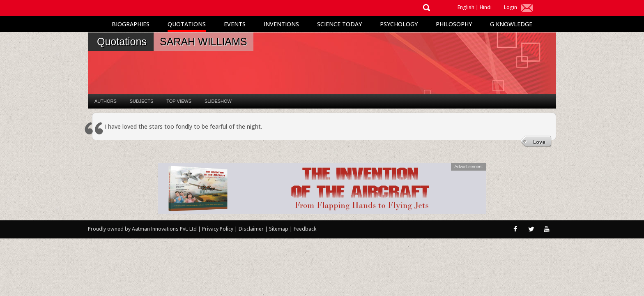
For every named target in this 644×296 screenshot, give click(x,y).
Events (235, 24)
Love (539, 142)
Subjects (141, 101)
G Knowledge (511, 24)
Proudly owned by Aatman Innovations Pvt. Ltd (142, 229)
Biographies (131, 24)
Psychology (399, 24)
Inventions (281, 24)
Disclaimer (251, 229)
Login (511, 7)
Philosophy (454, 24)
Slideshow (218, 101)
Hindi (486, 7)
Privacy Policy (218, 229)
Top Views (179, 101)
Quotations (187, 24)
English (466, 7)
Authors (106, 101)
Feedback (305, 229)
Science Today (339, 24)
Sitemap (279, 229)
